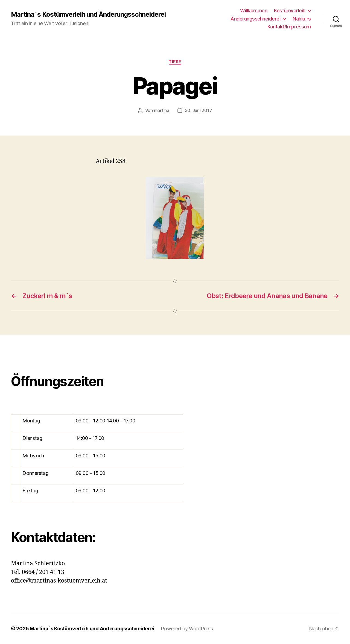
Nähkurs (302, 19)
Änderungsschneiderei (255, 19)
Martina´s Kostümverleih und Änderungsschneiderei (88, 14)
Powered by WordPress (187, 629)
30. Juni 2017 (199, 110)
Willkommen (254, 11)
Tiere (175, 62)
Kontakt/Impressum (289, 27)
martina (162, 110)
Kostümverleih (290, 11)
